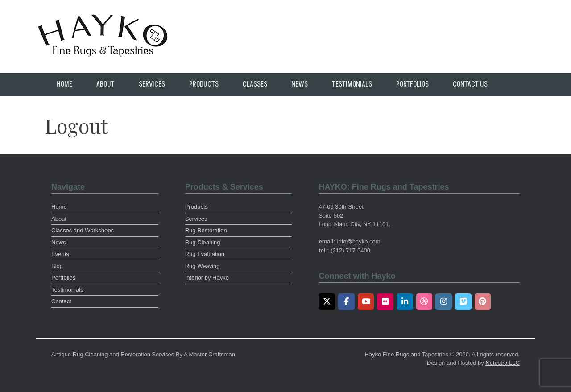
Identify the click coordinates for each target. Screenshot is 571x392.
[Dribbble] (424, 302)
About (106, 84)
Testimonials (352, 84)
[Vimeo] (463, 302)
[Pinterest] (483, 302)
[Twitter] (327, 302)
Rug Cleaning (203, 242)
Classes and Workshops (83, 230)
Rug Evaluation (205, 254)
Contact (61, 301)
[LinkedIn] (405, 302)
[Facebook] (346, 302)
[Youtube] (366, 302)
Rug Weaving (203, 266)
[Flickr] (385, 302)
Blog (57, 266)
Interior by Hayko (207, 278)
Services (152, 84)
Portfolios (412, 84)
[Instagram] (444, 302)
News (300, 84)
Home (64, 84)
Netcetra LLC (503, 363)
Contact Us (470, 84)
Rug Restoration (206, 230)
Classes (255, 84)
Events (60, 254)
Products (204, 84)
